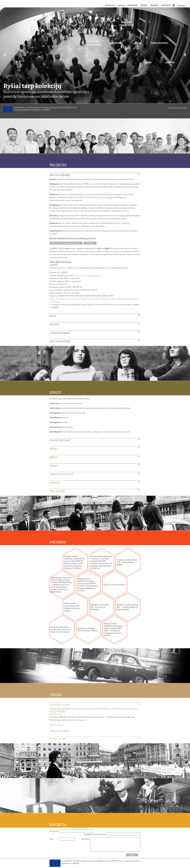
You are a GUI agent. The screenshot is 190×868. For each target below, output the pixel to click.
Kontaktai (90, 243)
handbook (116, 43)
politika (170, 62)
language (181, 5)
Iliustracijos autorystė (178, 108)
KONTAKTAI (166, 5)
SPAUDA (144, 5)
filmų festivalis (159, 43)
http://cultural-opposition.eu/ (88, 275)
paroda (138, 43)
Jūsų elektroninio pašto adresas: (95, 834)
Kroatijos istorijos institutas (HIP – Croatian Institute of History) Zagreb (127, 607)
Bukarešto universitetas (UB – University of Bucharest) (100, 607)
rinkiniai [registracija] (126, 24)
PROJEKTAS (110, 5)
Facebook (174, 5)
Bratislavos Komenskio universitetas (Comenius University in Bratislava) (61, 629)
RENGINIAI (154, 5)
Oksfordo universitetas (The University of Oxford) (87, 630)
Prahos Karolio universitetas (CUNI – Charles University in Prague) (72, 607)
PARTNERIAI (133, 5)
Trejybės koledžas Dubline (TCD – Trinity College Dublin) (127, 562)
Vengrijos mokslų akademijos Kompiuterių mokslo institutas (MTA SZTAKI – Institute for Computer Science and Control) (113, 630)
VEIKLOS (121, 5)
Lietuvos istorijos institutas (114, 585)
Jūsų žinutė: (86, 839)
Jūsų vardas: (54, 831)
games (148, 62)
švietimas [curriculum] (94, 43)
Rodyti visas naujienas (59, 730)
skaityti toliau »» (57, 725)
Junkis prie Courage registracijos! (66, 243)
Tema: (52, 839)
